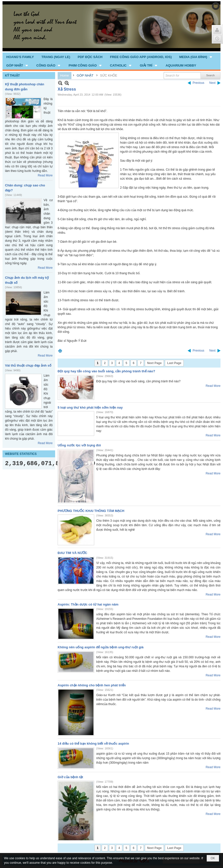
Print (60, 351)
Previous (199, 83)
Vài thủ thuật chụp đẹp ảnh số (28, 365)
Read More (45, 175)
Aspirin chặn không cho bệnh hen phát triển (92, 685)
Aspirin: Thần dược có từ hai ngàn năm (88, 604)
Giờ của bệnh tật (70, 777)
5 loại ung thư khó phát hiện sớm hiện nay (90, 407)
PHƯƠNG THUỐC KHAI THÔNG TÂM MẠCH (91, 511)
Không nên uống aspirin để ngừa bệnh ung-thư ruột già (101, 647)
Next (212, 83)
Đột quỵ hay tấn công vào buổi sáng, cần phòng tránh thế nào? (106, 371)
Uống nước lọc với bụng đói (79, 445)
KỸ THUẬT (12, 76)
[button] (196, 57)
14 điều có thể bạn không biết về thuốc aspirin (93, 744)
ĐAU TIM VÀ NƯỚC (72, 553)
